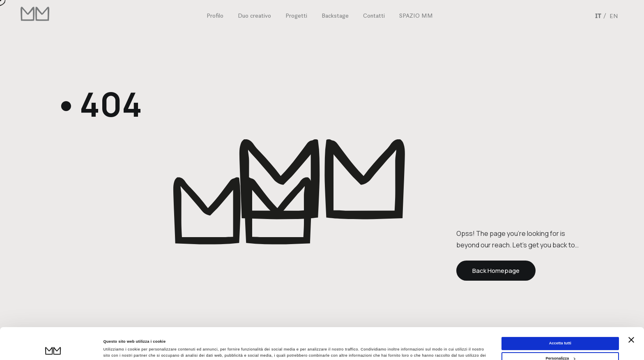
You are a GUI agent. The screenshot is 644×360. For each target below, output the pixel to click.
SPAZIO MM (416, 15)
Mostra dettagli (117, 346)
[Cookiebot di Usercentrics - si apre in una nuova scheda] (53, 346)
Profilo (215, 15)
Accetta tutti (560, 314)
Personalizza (560, 329)
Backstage (335, 15)
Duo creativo (254, 15)
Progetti (296, 15)
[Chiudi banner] (631, 310)
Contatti (374, 15)
